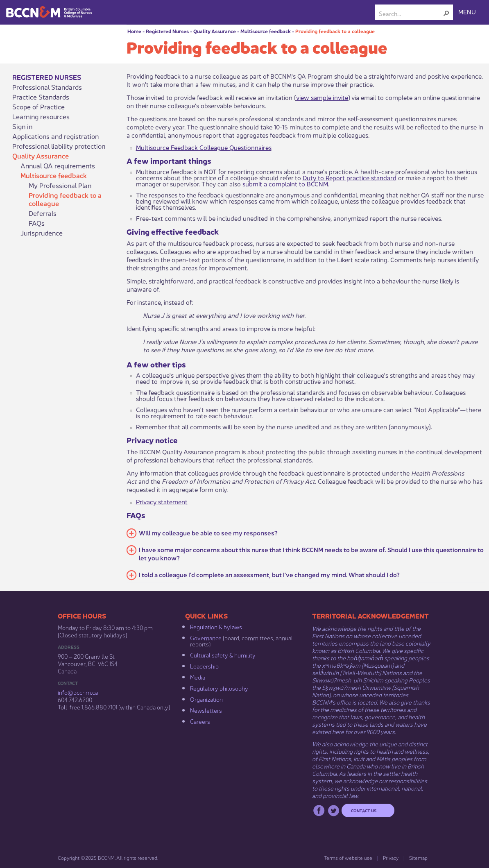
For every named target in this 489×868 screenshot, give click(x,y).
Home (134, 31)
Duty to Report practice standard (350, 177)
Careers (200, 721)
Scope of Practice (38, 107)
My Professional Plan (60, 185)
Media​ (198, 677)
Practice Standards (41, 97)
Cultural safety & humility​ (223, 655)
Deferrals (43, 213)
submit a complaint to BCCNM (285, 183)
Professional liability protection (59, 146)
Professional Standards (47, 87)
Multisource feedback (266, 31)
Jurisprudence (42, 233)
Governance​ (206, 637)
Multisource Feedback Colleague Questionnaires (204, 147)
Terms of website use (348, 858)
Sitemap (418, 858)
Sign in (22, 126)
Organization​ (206, 699)
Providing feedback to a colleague (335, 31)
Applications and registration (55, 136)
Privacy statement (162, 501)
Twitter (334, 810)
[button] (446, 13)
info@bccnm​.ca (78, 692)
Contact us (364, 810)
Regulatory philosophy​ (219, 688)
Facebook (319, 810)
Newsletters (206, 710)
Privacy (391, 858)
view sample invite (322, 97)
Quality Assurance (215, 31)
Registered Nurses (167, 31)
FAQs (37, 223)
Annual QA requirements (58, 165)
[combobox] (411, 13)
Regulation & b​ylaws (216, 626)
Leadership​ (204, 666)
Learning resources (41, 116)
